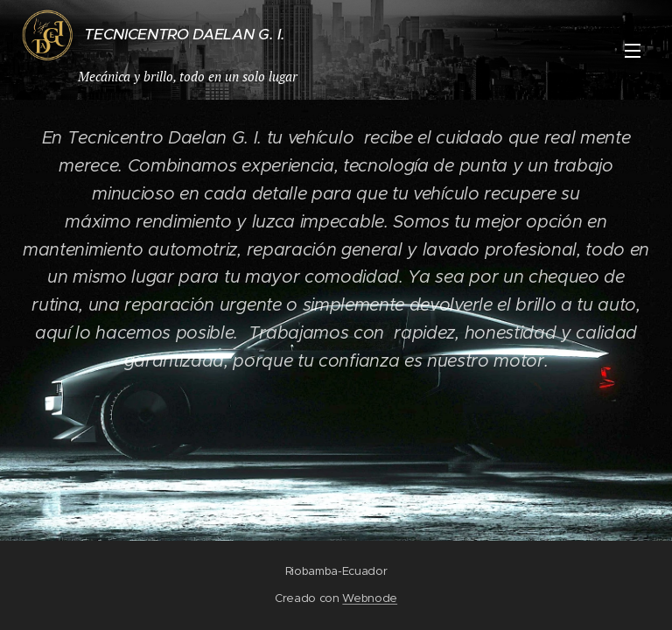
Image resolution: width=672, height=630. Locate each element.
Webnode (370, 598)
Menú (633, 51)
